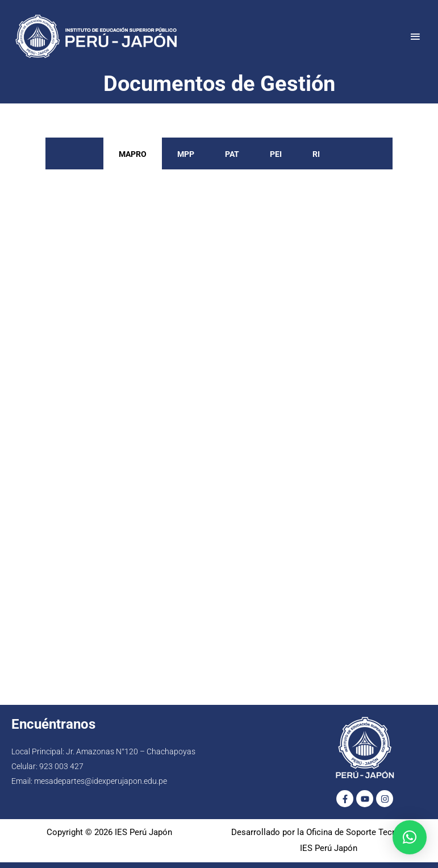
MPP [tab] (186, 154)
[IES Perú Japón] (97, 36)
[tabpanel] (219, 426)
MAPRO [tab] (133, 154)
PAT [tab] (232, 154)
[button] (410, 837)
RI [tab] (316, 154)
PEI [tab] (276, 154)
